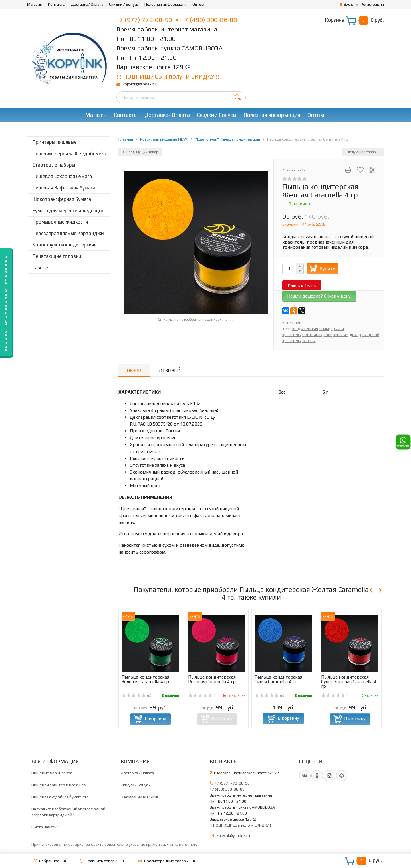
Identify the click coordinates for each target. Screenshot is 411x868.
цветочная (312, 335)
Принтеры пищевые (55, 142)
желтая (309, 341)
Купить (327, 268)
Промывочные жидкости (60, 222)
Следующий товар (363, 152)
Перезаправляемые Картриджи (68, 233)
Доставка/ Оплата (87, 4)
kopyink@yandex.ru (139, 84)
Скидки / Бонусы (124, 4)
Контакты (57, 4)
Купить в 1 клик (302, 285)
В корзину (155, 719)
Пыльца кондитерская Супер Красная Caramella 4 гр (349, 682)
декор (355, 335)
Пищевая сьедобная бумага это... (61, 797)
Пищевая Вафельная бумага (64, 188)
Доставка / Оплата (137, 773)
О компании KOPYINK (140, 797)
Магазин (35, 4)
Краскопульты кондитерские (65, 245)
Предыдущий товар (140, 152)
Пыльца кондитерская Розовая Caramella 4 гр (212, 679)
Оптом (198, 4)
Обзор (134, 371)
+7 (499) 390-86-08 (209, 20)
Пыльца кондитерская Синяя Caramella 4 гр (278, 679)
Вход (346, 4)
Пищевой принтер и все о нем (59, 785)
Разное (40, 268)
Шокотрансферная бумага (62, 199)
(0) (136, 696)
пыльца (326, 329)
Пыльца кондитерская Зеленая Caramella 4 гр (145, 679)
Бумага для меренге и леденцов (69, 211)
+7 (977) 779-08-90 (147, 20)
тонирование (336, 335)
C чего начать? (45, 827)
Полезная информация (166, 4)
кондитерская (305, 329)
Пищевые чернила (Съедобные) (68, 153)
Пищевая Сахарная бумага (62, 176)
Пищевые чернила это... (53, 773)
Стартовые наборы (54, 165)
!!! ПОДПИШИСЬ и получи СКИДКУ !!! (169, 76)
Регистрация (372, 4)
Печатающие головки (57, 256)
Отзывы (170, 370)
